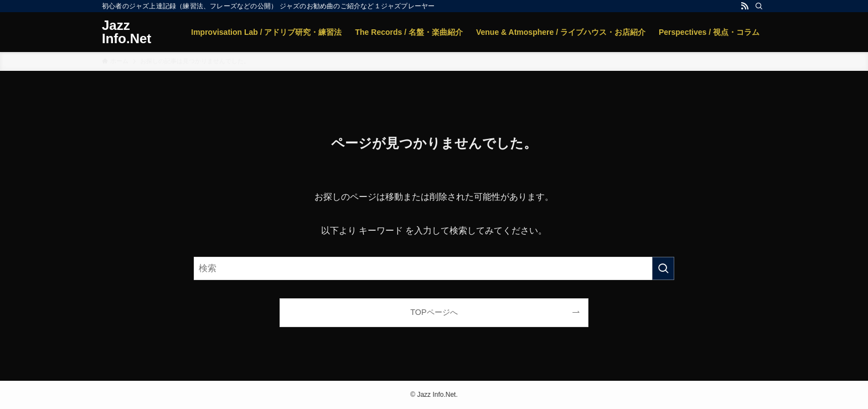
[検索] (759, 6)
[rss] (745, 6)
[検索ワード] (434, 268)
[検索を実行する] (663, 268)
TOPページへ (434, 312)
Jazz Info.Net (126, 32)
